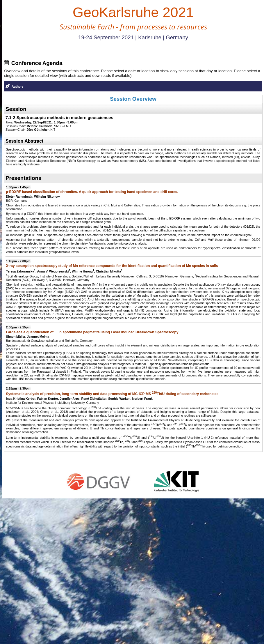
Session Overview (133, 99)
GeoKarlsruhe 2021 (133, 12)
